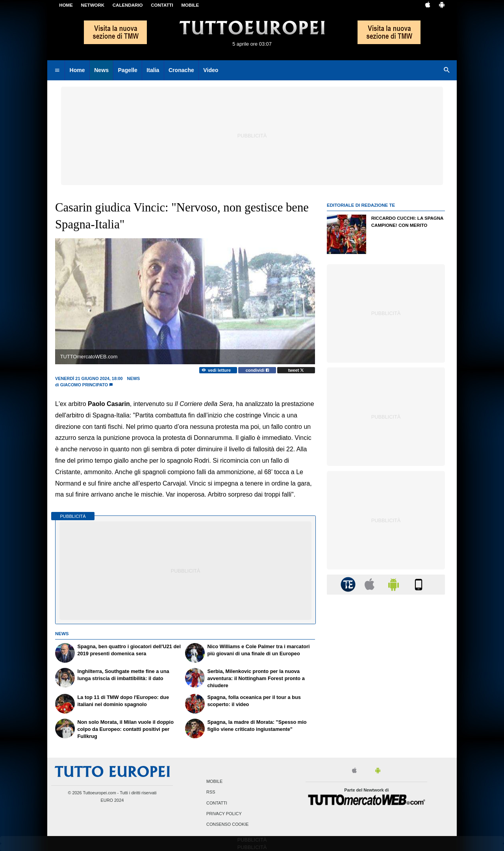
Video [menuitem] (211, 70)
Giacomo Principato (84, 385)
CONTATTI (162, 5)
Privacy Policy (224, 814)
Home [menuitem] (77, 70)
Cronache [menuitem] (181, 70)
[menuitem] (57, 70)
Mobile (214, 782)
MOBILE (190, 5)
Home (66, 5)
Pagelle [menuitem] (127, 70)
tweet (296, 370)
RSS (211, 792)
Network (93, 5)
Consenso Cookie (228, 824)
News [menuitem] (101, 70)
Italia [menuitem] (153, 70)
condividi (257, 370)
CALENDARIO (128, 5)
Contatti (217, 803)
